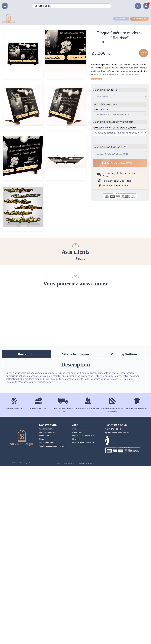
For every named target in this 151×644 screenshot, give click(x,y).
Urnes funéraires (46, 443)
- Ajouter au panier (119, 163)
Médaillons (44, 436)
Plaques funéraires (47, 432)
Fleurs (42, 439)
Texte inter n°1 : (101, 110)
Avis (79, 429)
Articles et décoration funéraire (52, 446)
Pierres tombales (46, 429)
